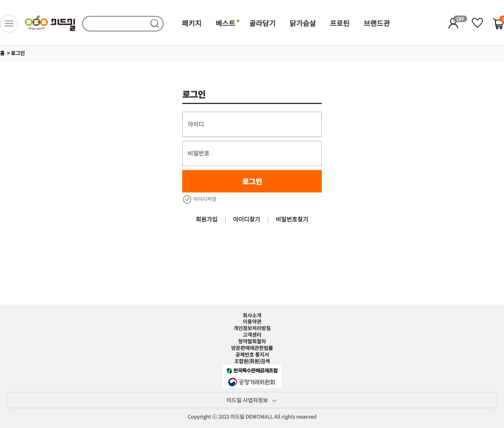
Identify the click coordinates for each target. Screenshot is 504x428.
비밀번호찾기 (292, 219)
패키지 (192, 23)
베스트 (225, 23)
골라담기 (262, 23)
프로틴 (340, 23)
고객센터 (252, 335)
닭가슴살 (303, 23)
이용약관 (252, 321)
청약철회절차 (252, 341)
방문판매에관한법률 (252, 348)
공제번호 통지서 (252, 354)
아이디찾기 (247, 219)
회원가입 (207, 219)
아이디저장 (199, 199)
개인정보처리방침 (252, 328)
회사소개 (252, 315)
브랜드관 (377, 23)
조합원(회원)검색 (252, 361)
